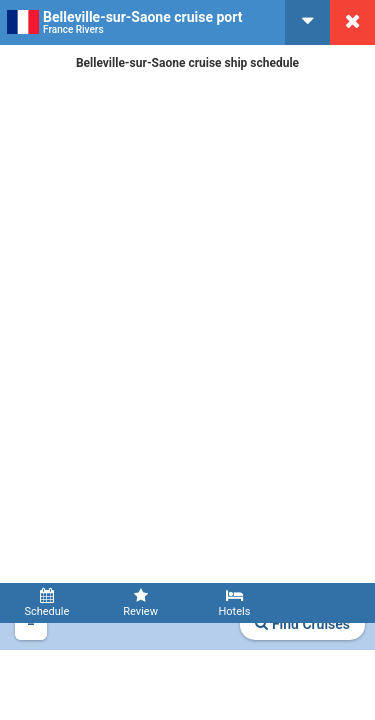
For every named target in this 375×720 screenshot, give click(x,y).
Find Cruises (302, 624)
